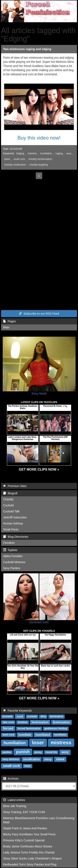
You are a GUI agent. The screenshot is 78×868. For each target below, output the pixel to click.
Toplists (10, 550)
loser (38, 742)
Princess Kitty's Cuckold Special (24, 840)
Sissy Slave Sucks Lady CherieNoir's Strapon (32, 858)
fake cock (8, 722)
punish (23, 752)
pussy (38, 752)
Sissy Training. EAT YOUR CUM (24, 812)
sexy (69, 153)
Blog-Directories (16, 537)
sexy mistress (11, 759)
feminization (61, 722)
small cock (19, 159)
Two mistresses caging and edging (27, 49)
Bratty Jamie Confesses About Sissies (28, 846)
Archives (11, 779)
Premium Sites (15, 486)
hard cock (8, 735)
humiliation (46, 153)
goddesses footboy (56, 729)
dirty (43, 717)
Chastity (8, 499)
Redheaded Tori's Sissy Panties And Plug (30, 864)
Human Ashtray (13, 523)
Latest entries (14, 800)
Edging (20, 153)
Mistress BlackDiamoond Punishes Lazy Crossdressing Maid (39, 820)
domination (56, 717)
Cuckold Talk (11, 511)
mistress (32, 153)
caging (59, 153)
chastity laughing (39, 165)
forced (8, 728)
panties (7, 752)
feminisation (40, 722)
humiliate (25, 735)
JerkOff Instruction (15, 517)
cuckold (32, 717)
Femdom (9, 543)
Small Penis (11, 529)
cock (20, 716)
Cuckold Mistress (14, 562)
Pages (9, 321)
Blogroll (10, 493)
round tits (51, 752)
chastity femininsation (40, 159)
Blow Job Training (15, 806)
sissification (32, 759)
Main (6, 327)
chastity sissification (15, 165)
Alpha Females (13, 556)
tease (28, 766)
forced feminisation (29, 729)
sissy (48, 759)
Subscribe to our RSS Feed (39, 314)
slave (7, 159)
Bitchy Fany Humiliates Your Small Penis (29, 834)
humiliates (60, 735)
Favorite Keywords (17, 711)
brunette (7, 717)
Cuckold (8, 505)
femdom (23, 722)
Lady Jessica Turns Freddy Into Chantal (29, 852)
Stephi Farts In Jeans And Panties (25, 828)
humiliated (43, 735)
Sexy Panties (12, 568)
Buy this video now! (39, 138)
